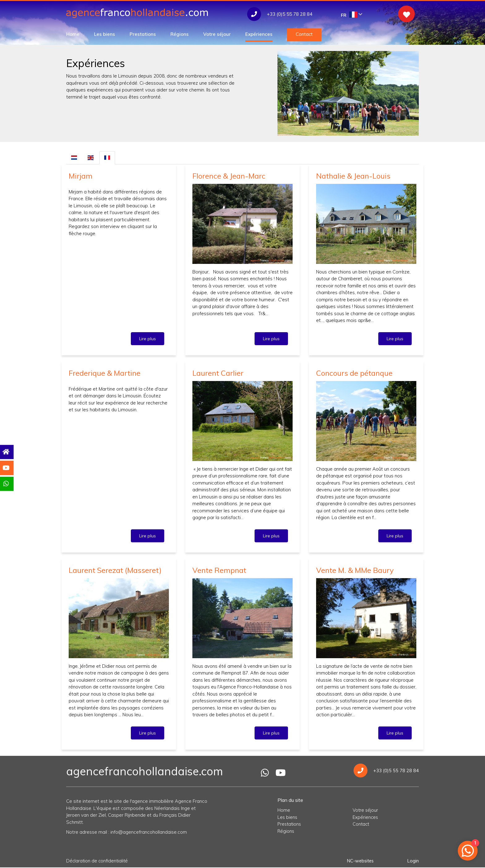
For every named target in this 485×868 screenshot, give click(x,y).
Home (73, 34)
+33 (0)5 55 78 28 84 (386, 771)
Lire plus (148, 339)
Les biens (105, 34)
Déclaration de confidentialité (98, 861)
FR (352, 15)
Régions (180, 34)
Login (413, 861)
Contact (304, 34)
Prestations (143, 34)
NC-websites (359, 861)
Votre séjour (217, 34)
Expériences (259, 34)
